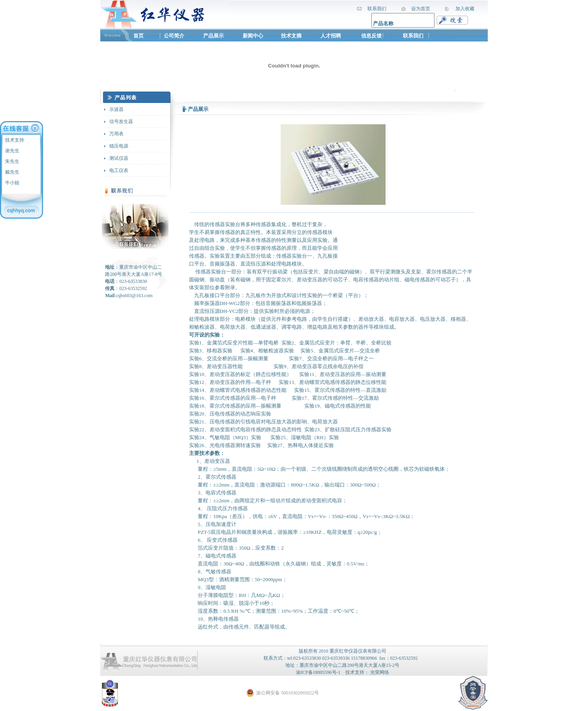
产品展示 (213, 36)
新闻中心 (253, 36)
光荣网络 (380, 672)
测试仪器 (119, 158)
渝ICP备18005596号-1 (318, 672)
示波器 (116, 109)
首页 (139, 36)
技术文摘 (292, 36)
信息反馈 (371, 36)
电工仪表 (119, 170)
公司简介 (174, 36)
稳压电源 (119, 146)
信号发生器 (121, 122)
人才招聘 (331, 36)
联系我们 (413, 36)
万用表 (116, 134)
